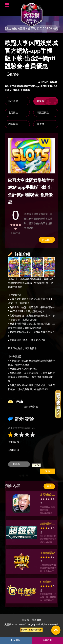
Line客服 (16, 640)
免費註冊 (47, 640)
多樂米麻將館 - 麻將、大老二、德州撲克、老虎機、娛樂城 (48, 495)
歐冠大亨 (13, 279)
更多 (49, 486)
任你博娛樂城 (48, 582)
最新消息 (36, 620)
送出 (48, 471)
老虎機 (40, 124)
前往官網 (47, 240)
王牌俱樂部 (48, 553)
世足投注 (13, 113)
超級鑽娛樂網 (48, 524)
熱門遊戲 (13, 101)
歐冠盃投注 (43, 113)
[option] (32, 156)
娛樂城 (40, 101)
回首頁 (25, 620)
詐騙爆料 (13, 124)
